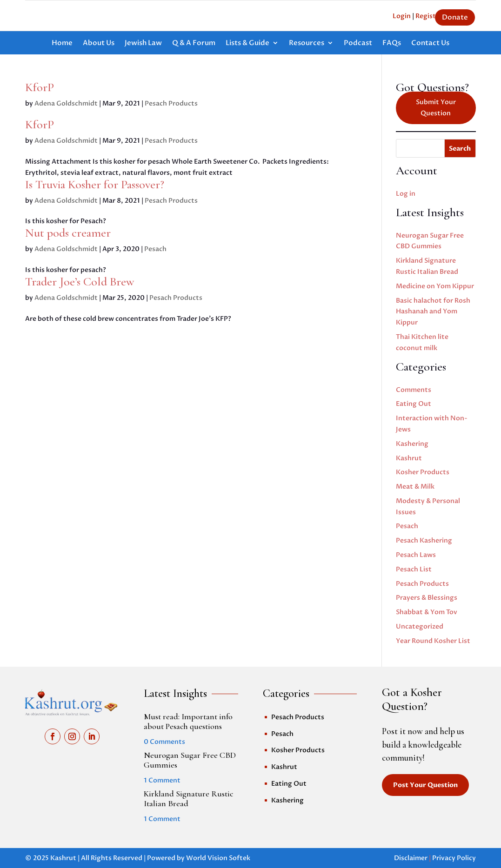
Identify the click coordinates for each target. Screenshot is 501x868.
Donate (455, 17)
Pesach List (414, 569)
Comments (414, 390)
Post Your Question (425, 785)
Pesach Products (171, 103)
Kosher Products (423, 472)
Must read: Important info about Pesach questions (188, 722)
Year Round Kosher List (433, 641)
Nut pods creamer (68, 233)
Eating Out (414, 404)
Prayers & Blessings (427, 598)
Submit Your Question (436, 108)
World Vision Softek (218, 858)
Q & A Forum (194, 43)
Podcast (358, 43)
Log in (406, 194)
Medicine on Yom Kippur (435, 286)
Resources (307, 43)
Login (402, 16)
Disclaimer (411, 858)
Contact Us (430, 43)
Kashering (412, 444)
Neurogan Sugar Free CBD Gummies (190, 760)
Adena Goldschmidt (66, 103)
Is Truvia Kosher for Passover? (95, 184)
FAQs (392, 43)
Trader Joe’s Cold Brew (80, 282)
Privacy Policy (454, 858)
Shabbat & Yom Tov (427, 612)
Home (62, 43)
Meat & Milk (415, 487)
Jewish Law (143, 43)
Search (460, 149)
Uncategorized (420, 626)
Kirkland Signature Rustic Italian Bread (188, 799)
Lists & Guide (247, 43)
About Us (99, 43)
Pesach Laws (416, 555)
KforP (40, 87)
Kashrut (409, 458)
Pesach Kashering (424, 540)
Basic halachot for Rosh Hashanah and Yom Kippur (433, 312)
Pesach (155, 249)
